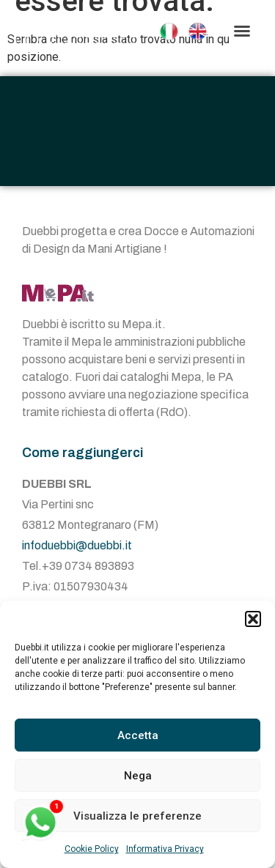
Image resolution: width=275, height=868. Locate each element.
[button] (253, 619)
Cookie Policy (92, 849)
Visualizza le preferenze (137, 816)
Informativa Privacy (165, 849)
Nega (138, 776)
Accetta (138, 735)
